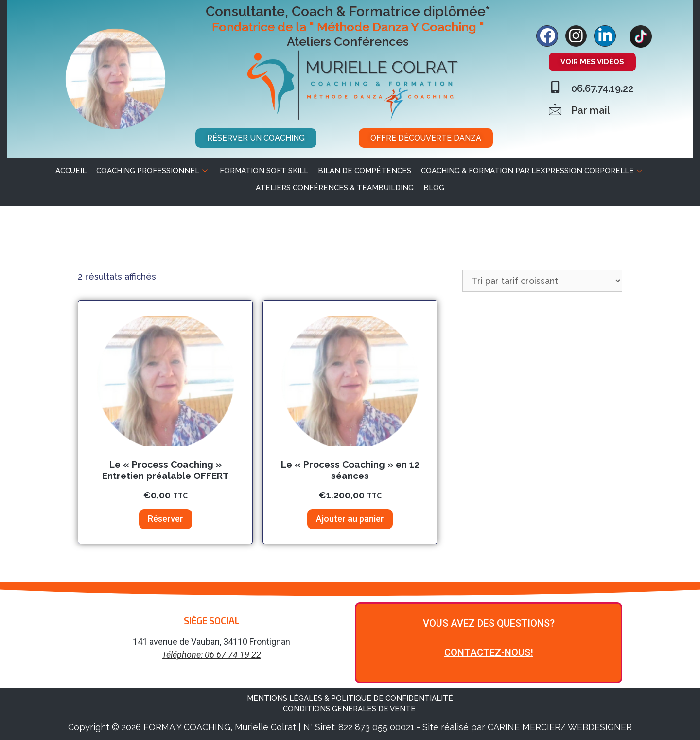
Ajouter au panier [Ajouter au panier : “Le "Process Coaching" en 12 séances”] (350, 519)
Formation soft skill (264, 171)
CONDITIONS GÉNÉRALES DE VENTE (350, 709)
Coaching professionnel (153, 171)
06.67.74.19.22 (602, 88)
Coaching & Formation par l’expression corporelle (533, 171)
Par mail (591, 110)
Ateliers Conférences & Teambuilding (335, 188)
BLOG (434, 188)
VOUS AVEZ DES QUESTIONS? (489, 623)
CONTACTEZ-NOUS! (489, 652)
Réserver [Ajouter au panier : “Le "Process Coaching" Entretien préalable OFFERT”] (166, 519)
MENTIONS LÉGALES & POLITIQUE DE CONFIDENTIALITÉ (350, 698)
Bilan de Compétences (365, 171)
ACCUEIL (71, 171)
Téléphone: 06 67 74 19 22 (211, 655)
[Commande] (542, 281)
